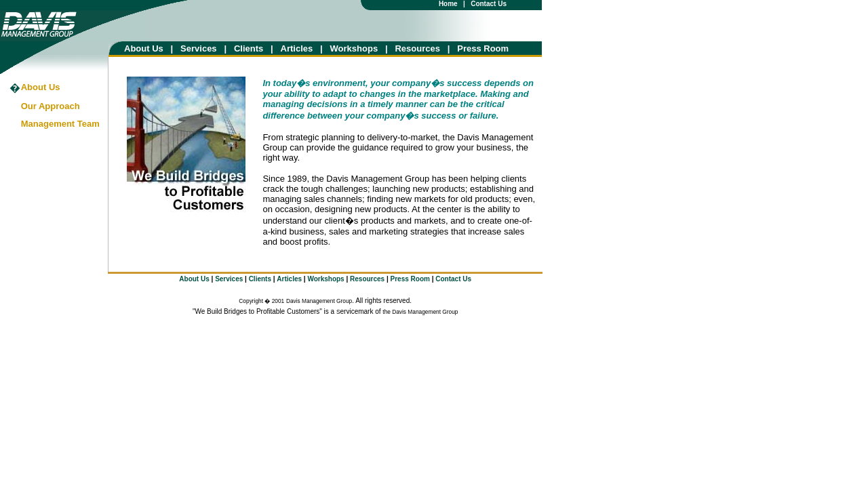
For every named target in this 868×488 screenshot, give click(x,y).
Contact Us (489, 4)
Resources (417, 48)
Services (199, 48)
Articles (301, 48)
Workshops (354, 48)
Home (448, 4)
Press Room (483, 48)
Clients (249, 48)
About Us (144, 48)
